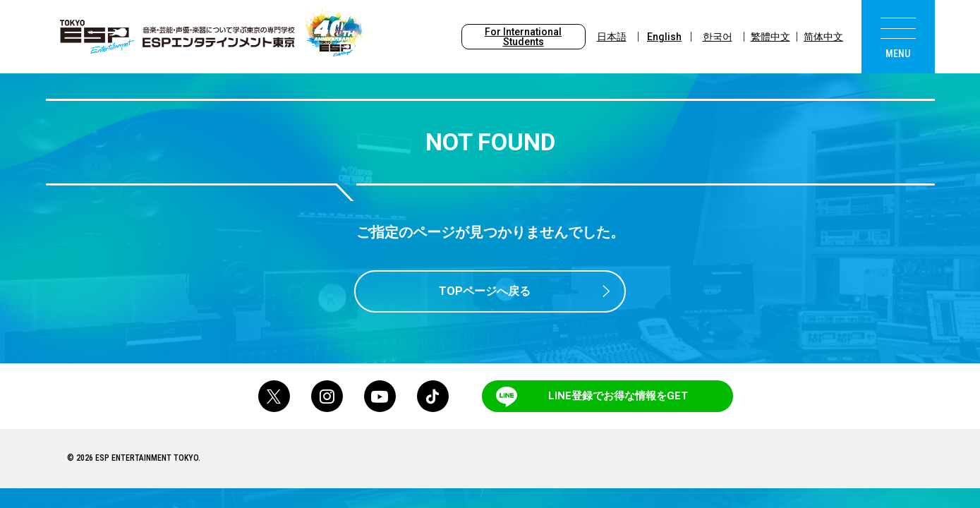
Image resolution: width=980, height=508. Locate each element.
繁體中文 (770, 37)
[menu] (898, 37)
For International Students (523, 37)
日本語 (612, 37)
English (664, 37)
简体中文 (823, 37)
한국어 (718, 37)
